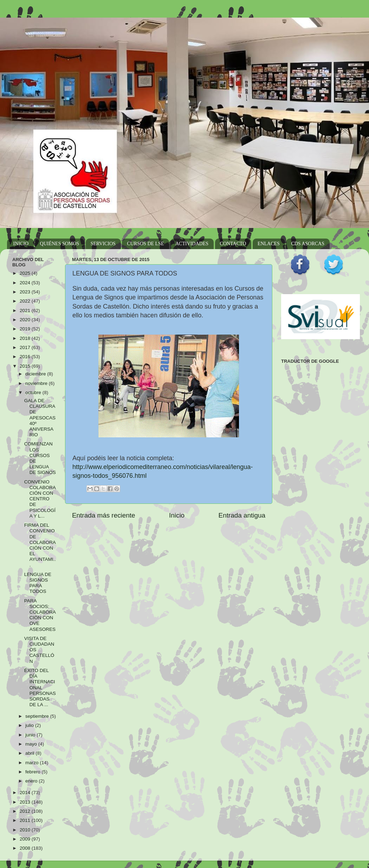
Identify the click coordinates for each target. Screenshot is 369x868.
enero (32, 781)
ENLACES (269, 244)
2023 (26, 292)
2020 (26, 320)
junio (31, 735)
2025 (26, 273)
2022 (26, 301)
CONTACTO (233, 244)
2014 (26, 793)
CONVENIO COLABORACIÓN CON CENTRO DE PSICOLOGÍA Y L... (40, 499)
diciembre (36, 374)
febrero (34, 772)
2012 (26, 811)
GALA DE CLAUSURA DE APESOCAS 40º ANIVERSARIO (40, 418)
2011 (26, 820)
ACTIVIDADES (192, 244)
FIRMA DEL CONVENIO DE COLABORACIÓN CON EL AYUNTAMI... (40, 545)
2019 (26, 329)
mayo (32, 744)
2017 (26, 347)
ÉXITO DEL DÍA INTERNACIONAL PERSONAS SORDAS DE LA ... (40, 688)
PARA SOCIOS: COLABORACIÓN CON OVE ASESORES (40, 615)
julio (30, 725)
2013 (26, 802)
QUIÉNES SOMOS (60, 244)
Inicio (177, 515)
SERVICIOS (103, 244)
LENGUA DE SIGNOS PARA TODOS (38, 583)
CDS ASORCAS (308, 244)
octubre (34, 392)
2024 (26, 283)
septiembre (38, 716)
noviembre (37, 383)
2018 (26, 338)
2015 (26, 366)
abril (30, 753)
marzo (33, 763)
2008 (26, 848)
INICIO (21, 244)
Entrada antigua (242, 515)
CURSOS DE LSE (145, 244)
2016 (26, 357)
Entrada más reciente (104, 515)
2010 (26, 830)
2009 (26, 839)
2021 (26, 311)
